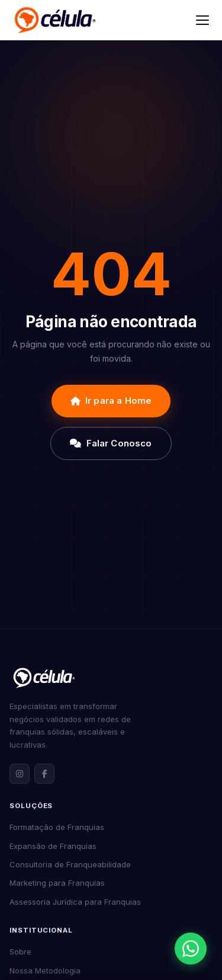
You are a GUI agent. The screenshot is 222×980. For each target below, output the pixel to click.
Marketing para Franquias (57, 883)
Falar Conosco (111, 443)
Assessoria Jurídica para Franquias (75, 902)
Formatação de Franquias (57, 827)
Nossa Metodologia (45, 971)
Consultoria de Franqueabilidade (70, 864)
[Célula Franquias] (55, 20)
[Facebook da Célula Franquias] (44, 774)
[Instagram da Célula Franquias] (20, 774)
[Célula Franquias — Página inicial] (44, 678)
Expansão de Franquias (53, 846)
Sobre (20, 952)
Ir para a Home (111, 400)
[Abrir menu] (202, 20)
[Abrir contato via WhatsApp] (191, 949)
